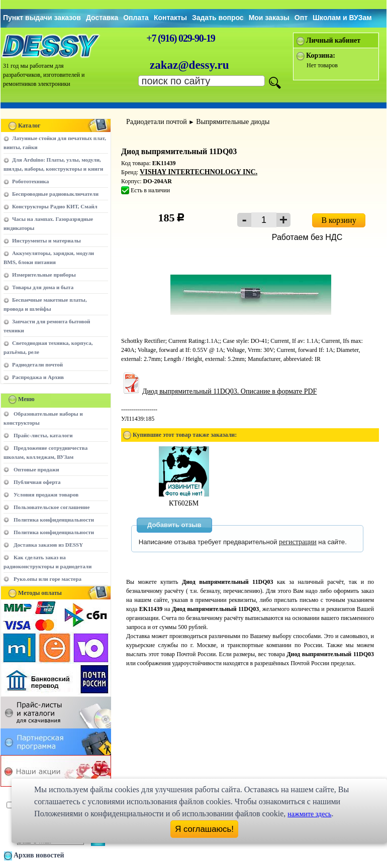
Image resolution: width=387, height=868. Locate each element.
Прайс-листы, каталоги (43, 435)
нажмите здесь (309, 814)
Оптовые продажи (36, 469)
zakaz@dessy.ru (189, 65)
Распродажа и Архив (38, 377)
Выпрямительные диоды (233, 122)
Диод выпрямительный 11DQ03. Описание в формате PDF (219, 391)
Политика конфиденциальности (54, 520)
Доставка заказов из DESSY (48, 545)
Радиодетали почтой (37, 364)
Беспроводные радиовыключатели (55, 194)
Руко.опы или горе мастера (47, 579)
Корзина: (321, 55)
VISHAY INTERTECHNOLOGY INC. (199, 172)
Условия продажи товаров (46, 494)
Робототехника (30, 181)
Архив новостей (39, 855)
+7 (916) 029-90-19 (180, 38)
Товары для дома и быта (43, 287)
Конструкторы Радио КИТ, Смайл (55, 206)
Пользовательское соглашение (52, 507)
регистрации (298, 542)
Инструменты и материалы (46, 240)
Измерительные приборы (44, 275)
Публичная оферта (37, 482)
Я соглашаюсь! (204, 829)
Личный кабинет (333, 40)
